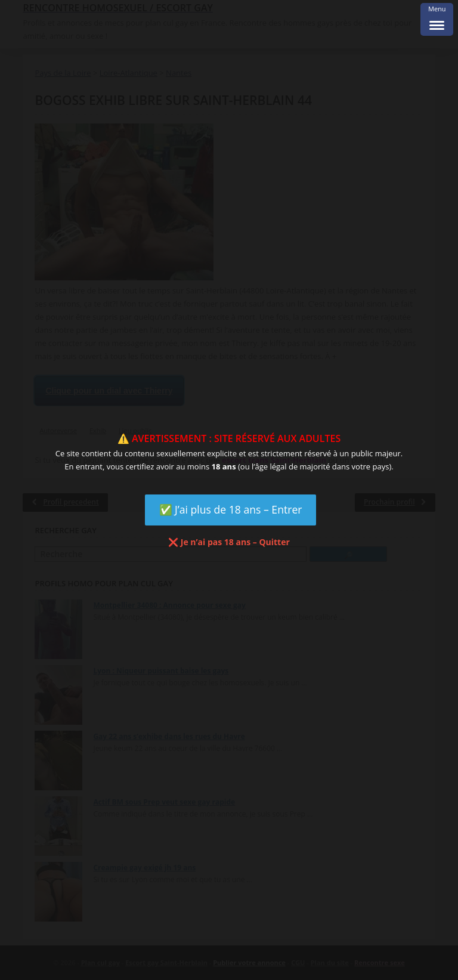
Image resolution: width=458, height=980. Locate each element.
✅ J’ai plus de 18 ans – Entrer (231, 509)
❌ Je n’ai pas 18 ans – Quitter (229, 542)
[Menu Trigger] (437, 19)
